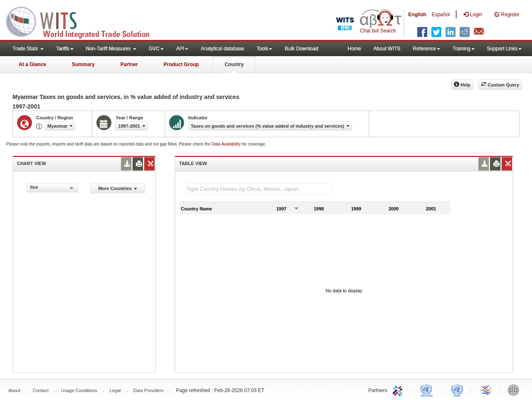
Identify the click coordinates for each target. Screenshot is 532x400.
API (182, 49)
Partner (129, 64)
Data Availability (227, 144)
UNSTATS (457, 390)
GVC (156, 49)
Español (441, 15)
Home (355, 49)
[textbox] (259, 189)
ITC (399, 390)
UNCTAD (428, 390)
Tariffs (65, 49)
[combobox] (52, 188)
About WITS (387, 49)
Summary (83, 64)
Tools (264, 49)
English (417, 15)
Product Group (181, 64)
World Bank (515, 390)
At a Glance (32, 64)
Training (464, 49)
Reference (426, 49)
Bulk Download (301, 49)
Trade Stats (28, 49)
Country (234, 64)
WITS (83, 21)
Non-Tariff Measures (111, 49)
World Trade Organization (486, 390)
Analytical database (222, 49)
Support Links (504, 49)
